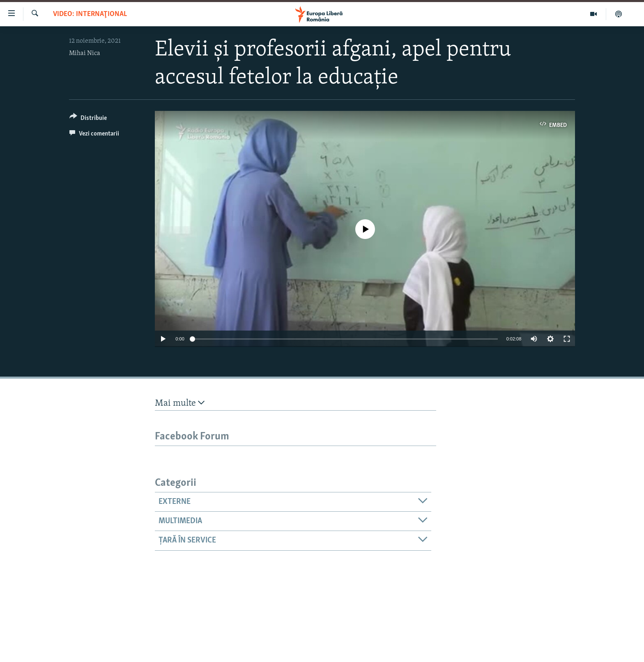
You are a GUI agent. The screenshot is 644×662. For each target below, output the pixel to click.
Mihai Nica (85, 53)
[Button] (88, 119)
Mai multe (180, 403)
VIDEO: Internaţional (90, 14)
